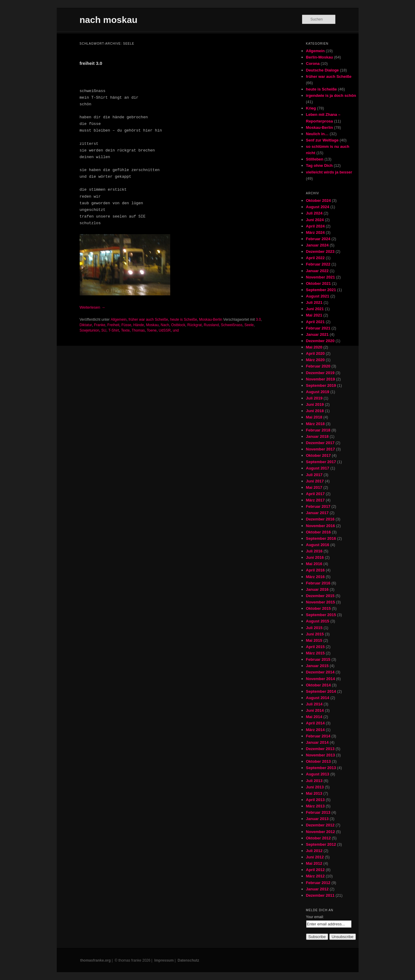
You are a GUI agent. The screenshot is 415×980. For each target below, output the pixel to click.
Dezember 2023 (320, 251)
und (176, 330)
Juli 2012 (314, 851)
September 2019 (321, 385)
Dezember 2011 (320, 895)
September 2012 (321, 844)
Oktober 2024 (318, 200)
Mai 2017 (314, 487)
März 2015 (315, 653)
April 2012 (315, 870)
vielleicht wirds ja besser (329, 172)
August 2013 (318, 774)
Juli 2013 (314, 781)
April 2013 (315, 800)
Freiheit (113, 325)
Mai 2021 (314, 315)
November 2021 (321, 277)
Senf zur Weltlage (322, 140)
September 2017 (321, 462)
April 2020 (315, 353)
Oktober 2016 (318, 532)
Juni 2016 (315, 557)
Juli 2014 (314, 704)
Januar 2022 (317, 271)
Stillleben (315, 159)
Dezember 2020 (320, 341)
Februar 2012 (318, 883)
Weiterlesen (93, 307)
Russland (211, 325)
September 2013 (321, 768)
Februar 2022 (318, 264)
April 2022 (315, 258)
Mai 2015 (314, 640)
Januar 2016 (317, 589)
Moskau (152, 325)
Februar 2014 (318, 736)
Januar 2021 (317, 334)
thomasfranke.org (96, 960)
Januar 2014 (317, 742)
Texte (125, 330)
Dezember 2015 (320, 596)
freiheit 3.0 (91, 63)
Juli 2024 (314, 213)
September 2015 (321, 615)
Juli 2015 (314, 628)
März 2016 (315, 577)
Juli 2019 (314, 398)
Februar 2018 (318, 430)
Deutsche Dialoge (322, 70)
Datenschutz (188, 960)
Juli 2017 (314, 475)
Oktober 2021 (318, 283)
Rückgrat (194, 325)
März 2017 (315, 500)
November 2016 (321, 526)
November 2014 (321, 679)
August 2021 (318, 296)
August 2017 (318, 468)
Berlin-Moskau (320, 57)
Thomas (138, 330)
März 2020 (315, 360)
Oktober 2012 (318, 838)
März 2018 (315, 424)
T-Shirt (114, 330)
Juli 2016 (314, 551)
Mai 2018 (314, 417)
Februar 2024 (318, 239)
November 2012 (321, 832)
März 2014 (315, 730)
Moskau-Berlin (211, 320)
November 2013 (321, 755)
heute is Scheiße (183, 320)
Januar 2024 (317, 245)
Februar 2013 (318, 812)
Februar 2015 (318, 659)
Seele (249, 325)
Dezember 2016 (320, 519)
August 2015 (318, 621)
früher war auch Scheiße (148, 320)
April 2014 (315, 723)
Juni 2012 (315, 857)
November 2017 (321, 449)
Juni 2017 (315, 481)
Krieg (311, 108)
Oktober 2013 (318, 761)
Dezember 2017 (320, 443)
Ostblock (178, 325)
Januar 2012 (317, 889)
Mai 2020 (314, 347)
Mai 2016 (314, 564)
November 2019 (321, 379)
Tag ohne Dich (319, 165)
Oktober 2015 (318, 608)
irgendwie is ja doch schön (331, 95)
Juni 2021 (315, 309)
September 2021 (321, 290)
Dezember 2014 (320, 672)
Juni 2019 (315, 404)
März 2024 (315, 232)
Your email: (315, 917)
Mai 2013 (314, 793)
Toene (152, 330)
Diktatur (86, 325)
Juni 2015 (315, 634)
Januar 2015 (317, 666)
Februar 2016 (318, 583)
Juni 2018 (315, 411)
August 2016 (318, 545)
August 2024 (318, 207)
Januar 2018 (317, 436)
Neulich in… (317, 134)
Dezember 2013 (320, 749)
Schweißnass (232, 325)
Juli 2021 (314, 302)
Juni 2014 (315, 710)
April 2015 (315, 647)
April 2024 (315, 226)
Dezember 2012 (320, 825)
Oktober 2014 (318, 685)
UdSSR (165, 330)
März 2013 (315, 806)
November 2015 (321, 602)
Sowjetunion (89, 330)
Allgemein (119, 320)
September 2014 (321, 691)
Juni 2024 (315, 220)
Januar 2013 (317, 819)
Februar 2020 (318, 366)
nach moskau (109, 20)
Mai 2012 (314, 863)
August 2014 (318, 698)
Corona (313, 64)
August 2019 (318, 392)
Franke (100, 325)
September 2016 (321, 538)
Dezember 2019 (320, 373)
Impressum (164, 960)
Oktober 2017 (318, 455)
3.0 (259, 320)
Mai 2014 (314, 717)
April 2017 (315, 494)
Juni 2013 (315, 787)
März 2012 (315, 876)
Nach (165, 325)
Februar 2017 (318, 506)
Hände (139, 325)
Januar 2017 (317, 513)
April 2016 (315, 570)
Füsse (126, 325)
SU (104, 330)
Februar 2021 (318, 328)
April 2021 (315, 322)
